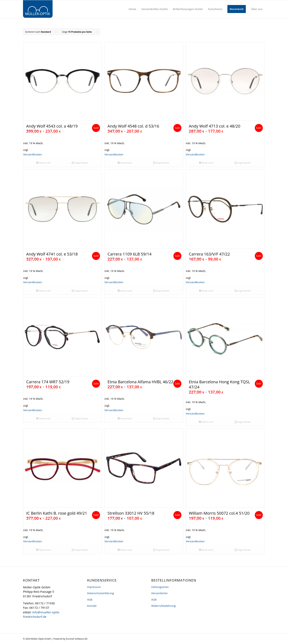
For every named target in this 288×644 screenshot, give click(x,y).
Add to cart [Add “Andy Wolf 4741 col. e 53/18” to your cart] (43, 291)
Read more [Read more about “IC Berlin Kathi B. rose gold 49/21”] (43, 550)
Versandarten (159, 593)
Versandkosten (33, 154)
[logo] (38, 9)
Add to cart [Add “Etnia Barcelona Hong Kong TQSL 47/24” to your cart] (206, 422)
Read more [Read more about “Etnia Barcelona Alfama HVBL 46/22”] (125, 418)
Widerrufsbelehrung (163, 606)
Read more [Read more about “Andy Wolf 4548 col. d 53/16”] (125, 163)
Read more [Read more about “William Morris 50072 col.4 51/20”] (206, 550)
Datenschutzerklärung (101, 593)
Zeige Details (80, 163)
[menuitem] (132, 9)
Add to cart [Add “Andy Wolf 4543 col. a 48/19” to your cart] (43, 163)
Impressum (94, 587)
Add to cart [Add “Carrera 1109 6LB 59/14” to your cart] (125, 291)
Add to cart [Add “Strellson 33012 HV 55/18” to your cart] (125, 550)
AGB (90, 600)
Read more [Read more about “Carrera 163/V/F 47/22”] (206, 291)
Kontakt (92, 606)
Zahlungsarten (160, 587)
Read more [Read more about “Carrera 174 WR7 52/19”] (43, 418)
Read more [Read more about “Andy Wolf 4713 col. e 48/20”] (206, 163)
